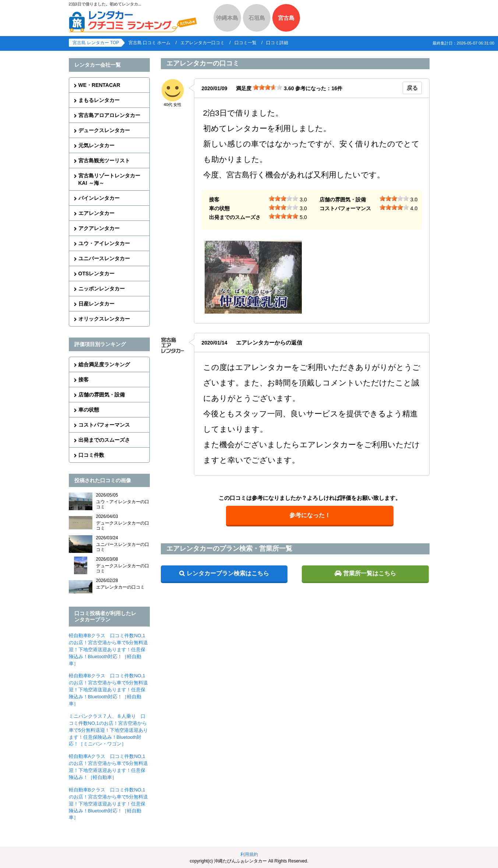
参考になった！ (310, 515)
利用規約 (249, 854)
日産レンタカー (96, 304)
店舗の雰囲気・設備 (102, 395)
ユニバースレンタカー (104, 258)
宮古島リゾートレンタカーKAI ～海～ (109, 179)
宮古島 (286, 18)
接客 (84, 380)
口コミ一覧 (246, 43)
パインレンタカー (99, 198)
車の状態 (89, 410)
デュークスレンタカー (104, 130)
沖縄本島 (227, 18)
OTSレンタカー (97, 274)
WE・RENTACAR (99, 85)
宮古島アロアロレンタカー (109, 115)
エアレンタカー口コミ (202, 43)
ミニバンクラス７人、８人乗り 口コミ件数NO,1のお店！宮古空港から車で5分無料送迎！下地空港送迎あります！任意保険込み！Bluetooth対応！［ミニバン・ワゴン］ (108, 730)
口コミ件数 (91, 455)
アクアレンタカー (99, 228)
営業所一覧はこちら (370, 573)
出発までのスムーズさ (104, 440)
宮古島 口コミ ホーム (150, 43)
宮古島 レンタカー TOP (96, 43)
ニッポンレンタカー (102, 289)
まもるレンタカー (99, 100)
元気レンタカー (96, 145)
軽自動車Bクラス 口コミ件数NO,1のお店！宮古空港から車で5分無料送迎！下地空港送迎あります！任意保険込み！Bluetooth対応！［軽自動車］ (108, 650)
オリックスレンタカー (104, 319)
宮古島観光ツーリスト (104, 160)
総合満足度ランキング (104, 364)
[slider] (268, 87)
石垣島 (257, 18)
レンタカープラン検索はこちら (228, 573)
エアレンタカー (96, 213)
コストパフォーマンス (104, 425)
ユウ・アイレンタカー (104, 243)
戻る (412, 88)
